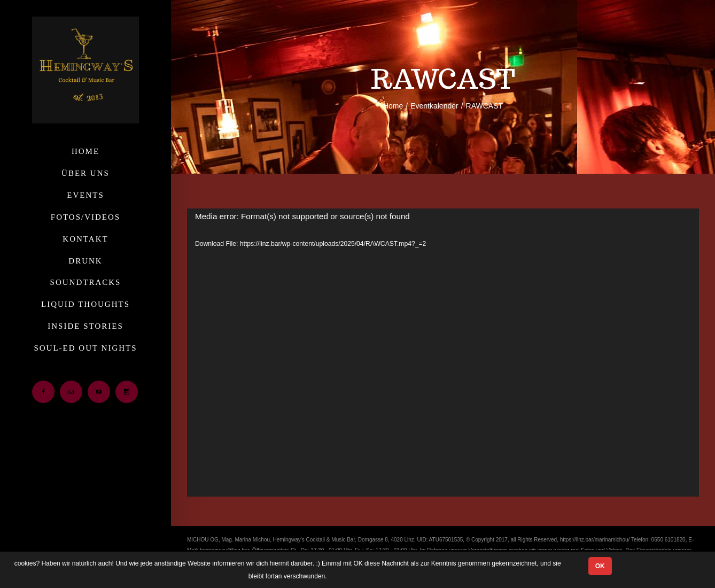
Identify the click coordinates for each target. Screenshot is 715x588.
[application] (443, 353)
